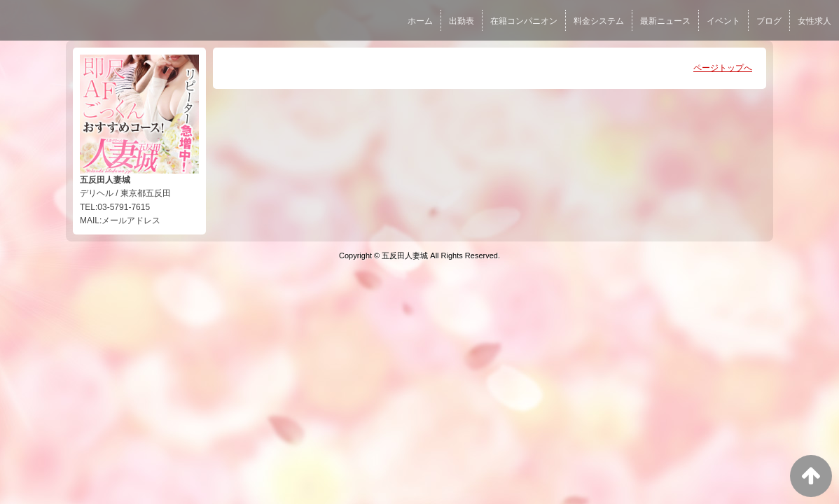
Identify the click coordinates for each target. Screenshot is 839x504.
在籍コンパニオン (524, 21)
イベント (723, 21)
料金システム (599, 21)
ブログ (769, 21)
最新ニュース (665, 21)
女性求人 (814, 21)
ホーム (420, 21)
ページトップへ (723, 68)
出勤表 (462, 21)
